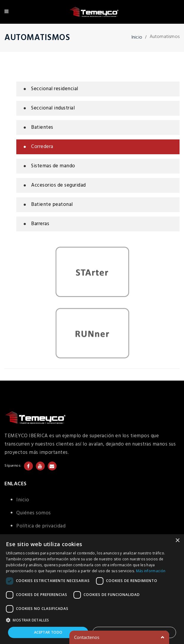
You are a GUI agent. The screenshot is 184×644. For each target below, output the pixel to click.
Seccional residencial (55, 89)
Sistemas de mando (53, 166)
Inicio (137, 37)
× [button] (177, 541)
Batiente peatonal (52, 205)
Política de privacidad (41, 526)
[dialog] (92, 589)
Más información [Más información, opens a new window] (151, 571)
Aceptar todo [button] (48, 632)
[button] (92, 620)
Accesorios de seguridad (59, 185)
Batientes (42, 127)
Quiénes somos (34, 513)
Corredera (42, 147)
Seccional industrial (53, 108)
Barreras (40, 224)
